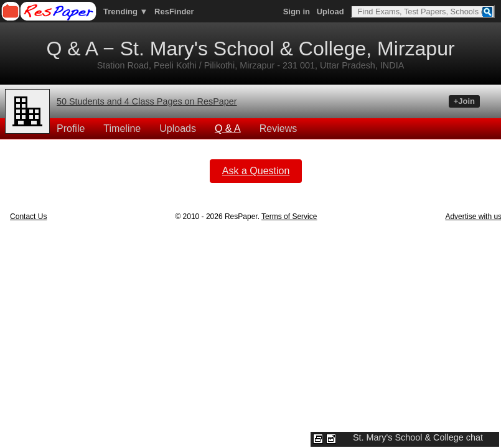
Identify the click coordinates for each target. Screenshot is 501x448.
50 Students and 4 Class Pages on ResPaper (147, 101)
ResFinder (174, 12)
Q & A (228, 128)
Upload (330, 12)
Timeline (122, 128)
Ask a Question (256, 171)
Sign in (297, 12)
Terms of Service (289, 217)
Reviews (278, 128)
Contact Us (28, 217)
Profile (71, 128)
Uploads (178, 128)
